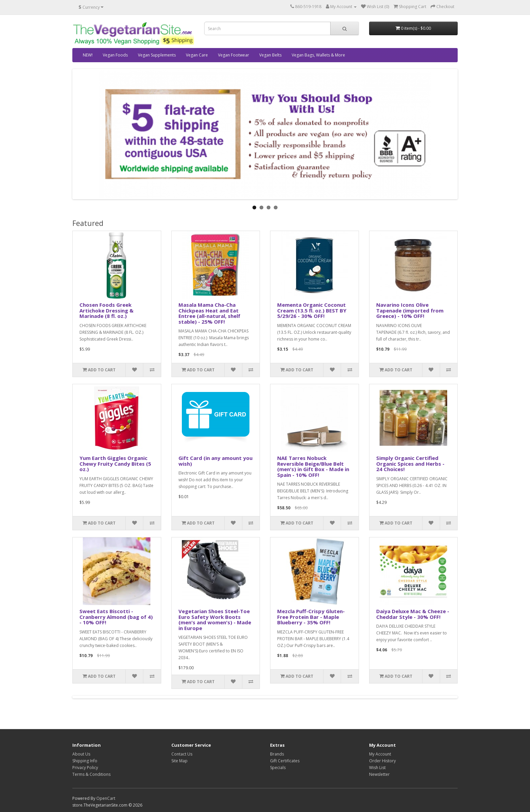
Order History (382, 761)
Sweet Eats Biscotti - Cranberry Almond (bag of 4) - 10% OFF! (116, 617)
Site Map (179, 761)
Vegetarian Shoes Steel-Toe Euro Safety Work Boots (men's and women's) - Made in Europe (215, 620)
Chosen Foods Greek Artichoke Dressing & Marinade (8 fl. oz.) (106, 310)
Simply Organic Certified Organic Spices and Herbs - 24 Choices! (410, 463)
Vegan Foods (115, 55)
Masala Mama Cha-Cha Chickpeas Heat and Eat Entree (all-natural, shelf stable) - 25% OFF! (209, 313)
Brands (277, 754)
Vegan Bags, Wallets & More (318, 55)
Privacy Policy (85, 768)
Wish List (377, 768)
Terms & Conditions (91, 774)
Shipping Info (85, 761)
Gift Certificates (285, 761)
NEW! (88, 55)
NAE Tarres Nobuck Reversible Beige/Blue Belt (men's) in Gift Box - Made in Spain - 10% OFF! (313, 466)
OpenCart (106, 798)
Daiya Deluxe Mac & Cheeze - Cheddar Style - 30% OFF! (413, 614)
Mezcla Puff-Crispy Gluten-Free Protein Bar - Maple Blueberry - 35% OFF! (311, 617)
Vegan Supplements (157, 55)
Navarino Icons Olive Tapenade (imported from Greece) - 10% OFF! (410, 310)
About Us (81, 754)
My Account (380, 754)
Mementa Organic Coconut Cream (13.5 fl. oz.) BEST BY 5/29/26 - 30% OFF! (312, 310)
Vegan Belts (270, 55)
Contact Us (182, 754)
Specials (278, 768)
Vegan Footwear (234, 55)
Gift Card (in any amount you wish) (215, 461)
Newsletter (379, 774)
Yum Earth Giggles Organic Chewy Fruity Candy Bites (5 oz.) (115, 463)
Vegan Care (197, 55)
